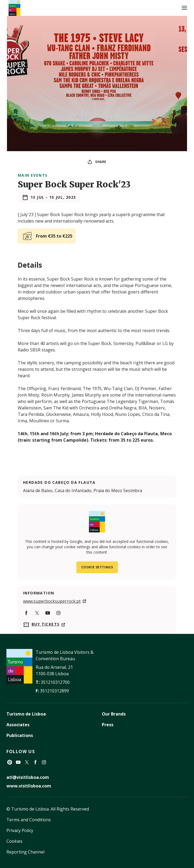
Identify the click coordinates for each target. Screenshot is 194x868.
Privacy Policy (20, 830)
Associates (18, 725)
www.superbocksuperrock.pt (52, 601)
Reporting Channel (25, 852)
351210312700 (55, 682)
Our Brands (114, 714)
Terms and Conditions (29, 820)
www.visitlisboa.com (29, 786)
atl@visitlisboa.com (28, 777)
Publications (20, 735)
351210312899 (54, 691)
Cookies (14, 841)
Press (108, 725)
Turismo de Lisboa (26, 714)
